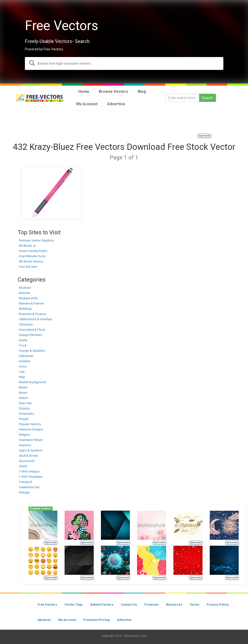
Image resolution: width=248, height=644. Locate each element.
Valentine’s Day (29, 487)
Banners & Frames (31, 303)
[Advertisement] (124, 122)
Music (23, 393)
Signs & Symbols (31, 450)
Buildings (25, 309)
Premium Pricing (96, 620)
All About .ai (27, 246)
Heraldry (25, 361)
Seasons (25, 445)
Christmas (26, 324)
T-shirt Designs (29, 471)
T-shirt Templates (31, 477)
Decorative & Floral (32, 330)
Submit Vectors (102, 605)
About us (44, 620)
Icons (23, 366)
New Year (25, 403)
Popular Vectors (30, 424)
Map (22, 377)
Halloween (26, 356)
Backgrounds (28, 298)
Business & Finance (32, 314)
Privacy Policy (218, 605)
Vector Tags (74, 605)
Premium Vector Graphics (36, 240)
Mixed (23, 387)
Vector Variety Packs (33, 251)
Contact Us (129, 605)
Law (22, 372)
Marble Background (33, 382)
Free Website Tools (32, 256)
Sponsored (204, 136)
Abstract (25, 288)
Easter (23, 340)
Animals (25, 293)
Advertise (124, 620)
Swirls (23, 466)
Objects (24, 408)
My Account (67, 620)
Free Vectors (47, 605)
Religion (25, 435)
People (24, 419)
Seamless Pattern (31, 440)
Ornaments (26, 414)
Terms (194, 605)
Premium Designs (31, 429)
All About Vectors (31, 261)
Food (23, 345)
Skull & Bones (28, 456)
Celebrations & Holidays (36, 319)
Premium (152, 605)
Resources (174, 605)
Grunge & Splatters (32, 351)
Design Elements (30, 335)
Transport (26, 482)
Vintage (24, 492)
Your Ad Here (28, 267)
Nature (23, 398)
